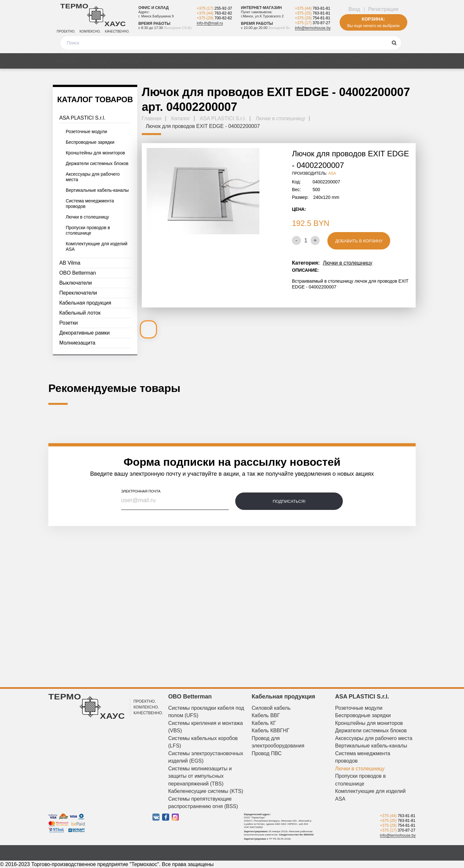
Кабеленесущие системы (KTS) (206, 791)
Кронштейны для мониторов (95, 153)
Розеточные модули (86, 132)
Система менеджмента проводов (90, 204)
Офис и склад (153, 8)
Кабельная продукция (85, 303)
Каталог (66, 61)
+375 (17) (214, 8)
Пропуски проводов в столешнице (88, 230)
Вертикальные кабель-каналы (97, 190)
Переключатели (78, 293)
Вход (354, 9)
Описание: (305, 270)
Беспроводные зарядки (90, 142)
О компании (306, 61)
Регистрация (383, 9)
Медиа (130, 61)
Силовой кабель (271, 708)
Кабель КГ (264, 723)
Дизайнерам (353, 61)
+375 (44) (214, 13)
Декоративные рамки (84, 333)
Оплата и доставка (178, 61)
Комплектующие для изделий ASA (97, 246)
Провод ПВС (267, 753)
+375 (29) (214, 18)
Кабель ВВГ (266, 715)
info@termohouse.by (313, 28)
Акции (99, 61)
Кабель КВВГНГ (271, 731)
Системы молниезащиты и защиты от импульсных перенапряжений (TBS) (200, 776)
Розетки (68, 323)
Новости (265, 61)
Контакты (396, 61)
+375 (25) (313, 13)
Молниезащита (77, 343)
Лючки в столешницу (87, 217)
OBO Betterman (78, 273)
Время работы (154, 24)
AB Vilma (70, 263)
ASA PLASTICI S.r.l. (82, 118)
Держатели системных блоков (97, 163)
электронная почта (141, 491)
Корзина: (373, 19)
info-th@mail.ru (210, 23)
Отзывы (228, 61)
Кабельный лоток (80, 313)
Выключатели (76, 283)
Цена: (299, 209)
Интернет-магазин (261, 8)
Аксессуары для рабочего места (93, 177)
